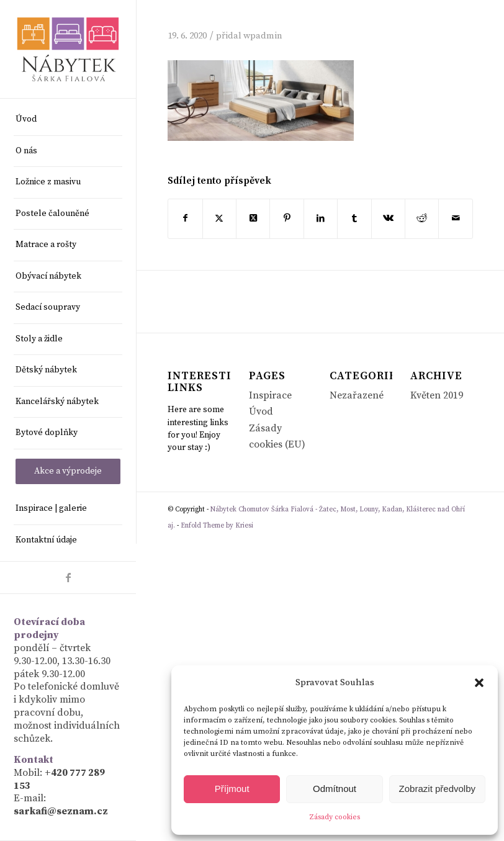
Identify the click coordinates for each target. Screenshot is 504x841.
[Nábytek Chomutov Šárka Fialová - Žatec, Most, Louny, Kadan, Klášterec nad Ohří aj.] (68, 49)
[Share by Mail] (456, 218)
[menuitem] (68, 120)
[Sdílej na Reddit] (422, 218)
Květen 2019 (437, 395)
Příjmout (232, 789)
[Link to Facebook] (68, 578)
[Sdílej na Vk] (388, 218)
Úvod (261, 412)
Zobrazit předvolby (437, 789)
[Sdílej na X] (219, 218)
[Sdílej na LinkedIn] (321, 218)
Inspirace (270, 395)
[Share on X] (253, 218)
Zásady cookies (335, 817)
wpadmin (263, 36)
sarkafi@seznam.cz (61, 811)
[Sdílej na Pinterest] (286, 218)
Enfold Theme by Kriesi (217, 526)
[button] (479, 683)
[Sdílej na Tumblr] (354, 218)
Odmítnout (335, 789)
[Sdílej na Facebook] (185, 218)
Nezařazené (357, 395)
